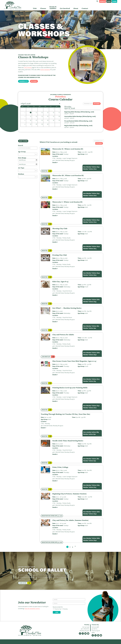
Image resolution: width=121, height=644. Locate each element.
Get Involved (65, 8)
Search (97, 1)
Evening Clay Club (60, 255)
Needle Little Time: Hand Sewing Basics (68, 441)
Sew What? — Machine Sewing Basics (67, 308)
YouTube (85, 633)
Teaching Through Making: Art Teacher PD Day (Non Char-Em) (66, 414)
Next (75, 546)
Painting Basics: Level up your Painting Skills (70, 388)
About (76, 8)
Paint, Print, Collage (60, 467)
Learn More (23, 583)
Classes (43, 8)
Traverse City (23, 81)
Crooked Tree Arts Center (13, 5)
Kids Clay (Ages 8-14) (61, 282)
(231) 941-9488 (95, 627)
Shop (109, 1)
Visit (35, 8)
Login (114, 1)
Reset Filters (23, 141)
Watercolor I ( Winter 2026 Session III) (68, 202)
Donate (103, 1)
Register (45, 171)
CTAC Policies (28, 67)
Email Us (88, 633)
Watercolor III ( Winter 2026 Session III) (68, 175)
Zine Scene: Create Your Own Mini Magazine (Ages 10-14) (74, 361)
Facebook (80, 633)
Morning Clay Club (60, 229)
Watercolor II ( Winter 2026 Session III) (68, 149)
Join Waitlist (46, 357)
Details (55, 162)
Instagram (83, 633)
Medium (21, 174)
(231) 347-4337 (86, 627)
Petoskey (34, 81)
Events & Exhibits (53, 8)
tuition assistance (45, 70)
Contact (85, 8)
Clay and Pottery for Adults (63, 335)
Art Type (21, 168)
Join (57, 612)
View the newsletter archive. (32, 609)
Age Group (22, 152)
